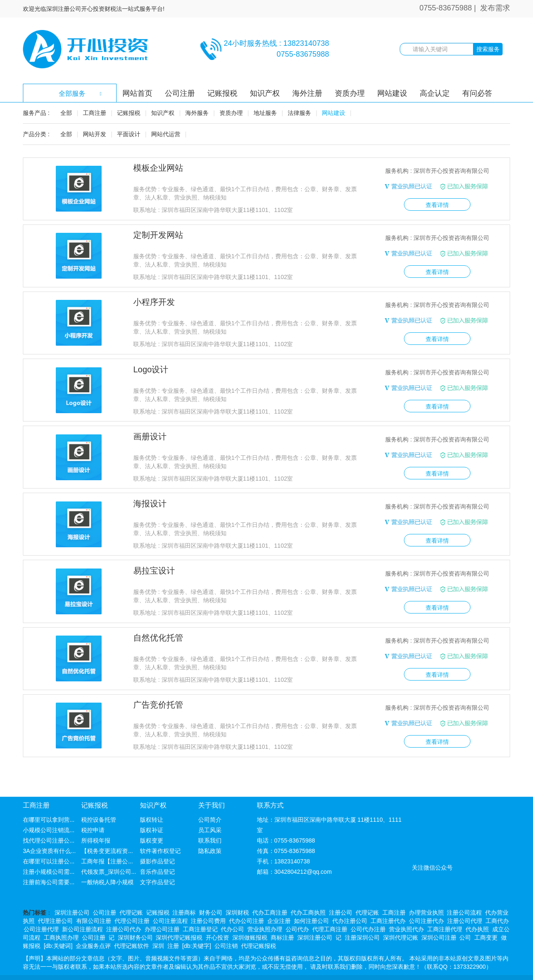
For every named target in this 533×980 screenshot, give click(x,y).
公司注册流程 (170, 905)
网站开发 (95, 134)
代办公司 (232, 913)
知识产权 (265, 93)
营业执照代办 (406, 913)
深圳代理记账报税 (179, 922)
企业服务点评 (93, 930)
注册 (173, 930)
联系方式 (270, 790)
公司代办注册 (368, 913)
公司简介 (210, 804)
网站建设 (392, 93)
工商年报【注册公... (107, 845)
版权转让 (152, 804)
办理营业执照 (426, 897)
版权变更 (152, 825)
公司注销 (226, 930)
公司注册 (180, 93)
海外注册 (307, 93)
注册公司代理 (465, 905)
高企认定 (435, 93)
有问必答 (477, 93)
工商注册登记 (200, 913)
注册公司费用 (208, 905)
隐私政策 (210, 835)
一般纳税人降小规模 (107, 866)
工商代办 (497, 905)
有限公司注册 (94, 905)
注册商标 (184, 897)
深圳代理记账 (401, 922)
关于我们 (212, 790)
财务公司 (211, 897)
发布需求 (495, 8)
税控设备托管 (99, 804)
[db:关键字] (197, 930)
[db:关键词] (58, 930)
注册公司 (341, 897)
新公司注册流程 (82, 913)
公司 (465, 922)
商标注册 (282, 922)
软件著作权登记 (160, 835)
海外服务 (197, 113)
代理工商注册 (330, 913)
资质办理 (350, 93)
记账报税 (222, 93)
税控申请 (93, 814)
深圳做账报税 (250, 922)
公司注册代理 (41, 913)
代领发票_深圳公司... (108, 856)
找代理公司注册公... (49, 825)
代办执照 (477, 913)
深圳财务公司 (135, 922)
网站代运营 (166, 134)
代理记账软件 (132, 930)
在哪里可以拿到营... (49, 804)
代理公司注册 (132, 905)
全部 (66, 113)
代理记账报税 (259, 930)
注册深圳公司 (362, 922)
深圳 (158, 930)
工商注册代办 (388, 905)
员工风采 (210, 814)
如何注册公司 (311, 905)
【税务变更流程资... (107, 835)
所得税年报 (96, 825)
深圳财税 (237, 897)
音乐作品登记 (157, 856)
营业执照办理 (265, 913)
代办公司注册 (247, 905)
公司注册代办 (426, 905)
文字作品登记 (157, 866)
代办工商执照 (308, 897)
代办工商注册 (270, 897)
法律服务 (299, 113)
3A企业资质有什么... (49, 835)
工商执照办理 (61, 922)
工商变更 (486, 922)
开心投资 (217, 922)
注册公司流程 (464, 897)
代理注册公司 (55, 905)
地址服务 (265, 113)
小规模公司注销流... (49, 814)
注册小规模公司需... (49, 856)
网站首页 (137, 93)
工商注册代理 (445, 913)
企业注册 (279, 905)
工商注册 (95, 113)
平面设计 (129, 134)
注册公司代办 (124, 913)
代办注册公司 (350, 905)
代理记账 (131, 897)
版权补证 (152, 814)
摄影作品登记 (157, 845)
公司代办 (297, 913)
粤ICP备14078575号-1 (369, 970)
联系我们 (210, 825)
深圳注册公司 (72, 897)
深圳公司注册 (439, 922)
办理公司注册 (162, 913)
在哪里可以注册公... (49, 845)
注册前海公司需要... (49, 866)
